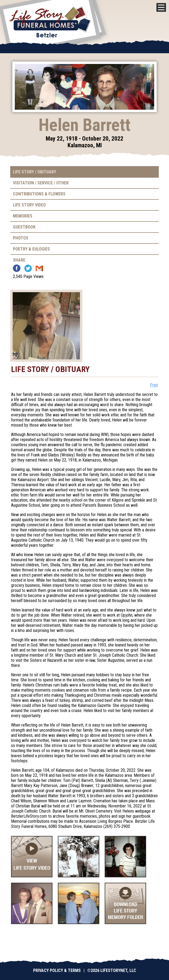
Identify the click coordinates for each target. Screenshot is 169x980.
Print (154, 385)
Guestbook (24, 227)
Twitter (28, 268)
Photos (21, 238)
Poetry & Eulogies (31, 249)
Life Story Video (29, 205)
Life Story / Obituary (34, 172)
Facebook (17, 268)
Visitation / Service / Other (41, 183)
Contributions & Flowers (39, 194)
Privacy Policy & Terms (57, 970)
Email (39, 268)
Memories (23, 216)
